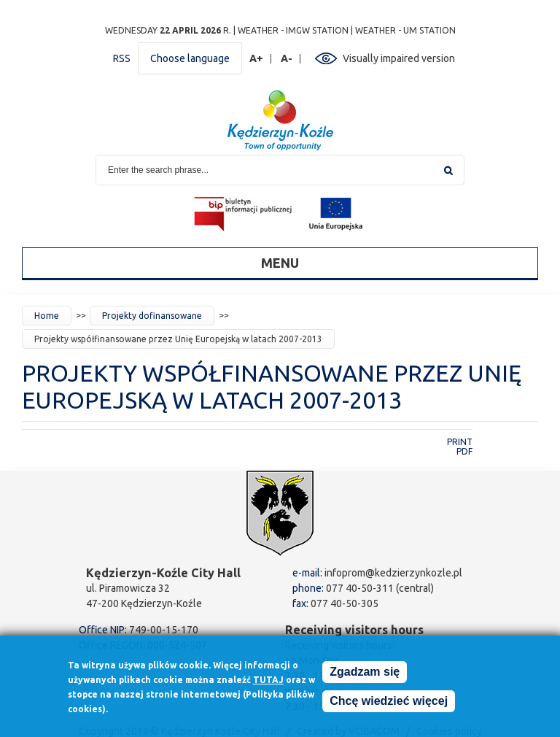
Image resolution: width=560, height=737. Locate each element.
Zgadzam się (365, 675)
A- (287, 59)
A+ (257, 59)
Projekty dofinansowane (152, 316)
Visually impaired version (399, 58)
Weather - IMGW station (293, 30)
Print (460, 442)
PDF (464, 451)
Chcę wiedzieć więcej (389, 705)
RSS (122, 58)
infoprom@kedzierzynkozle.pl (393, 573)
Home (47, 316)
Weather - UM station (405, 30)
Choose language (190, 58)
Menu (280, 263)
